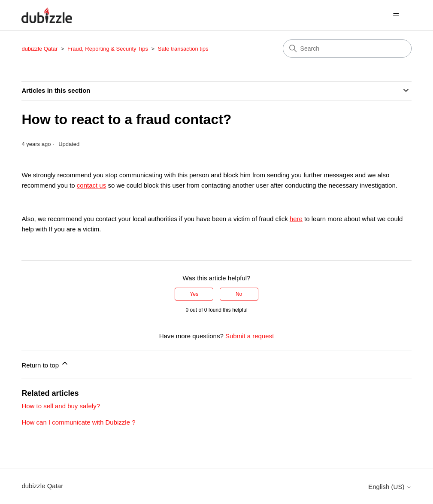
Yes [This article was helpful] (194, 294)
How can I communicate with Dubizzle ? (78, 422)
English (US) (390, 487)
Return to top (45, 364)
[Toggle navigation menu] (396, 15)
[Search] (347, 49)
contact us (91, 185)
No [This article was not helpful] (239, 294)
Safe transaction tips (183, 49)
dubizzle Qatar (40, 49)
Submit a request (250, 336)
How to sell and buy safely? (61, 406)
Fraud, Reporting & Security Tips (108, 49)
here (296, 219)
